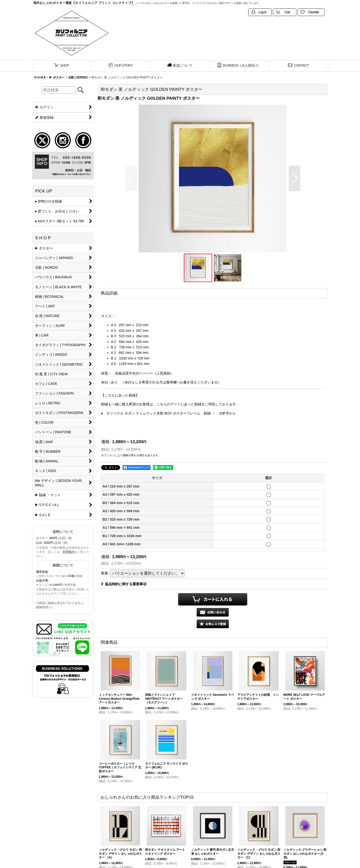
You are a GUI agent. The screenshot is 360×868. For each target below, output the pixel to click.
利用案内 (69, 552)
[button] (131, 178)
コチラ (224, 413)
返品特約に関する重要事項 (124, 584)
